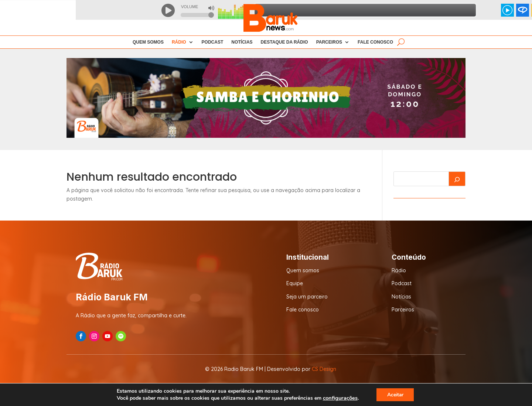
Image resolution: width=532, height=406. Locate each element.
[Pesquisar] (457, 179)
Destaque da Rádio (284, 42)
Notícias (242, 42)
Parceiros (329, 42)
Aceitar (395, 394)
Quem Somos (148, 42)
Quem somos (303, 270)
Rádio (399, 270)
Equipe (295, 283)
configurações (339, 398)
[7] (266, 136)
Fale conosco (303, 310)
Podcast (213, 42)
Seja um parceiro (307, 297)
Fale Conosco (375, 42)
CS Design (324, 369)
